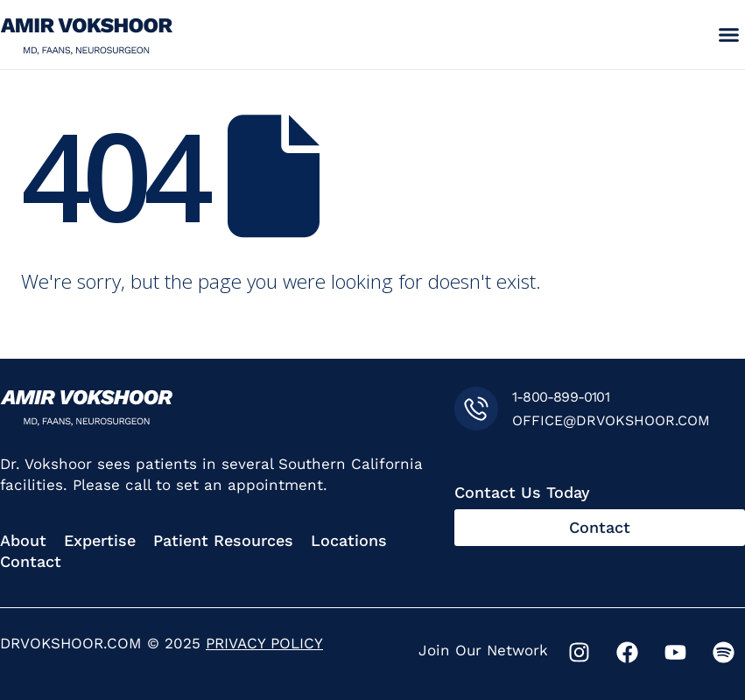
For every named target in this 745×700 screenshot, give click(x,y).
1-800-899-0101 (561, 397)
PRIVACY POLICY (264, 643)
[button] (728, 35)
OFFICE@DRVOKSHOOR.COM (611, 420)
